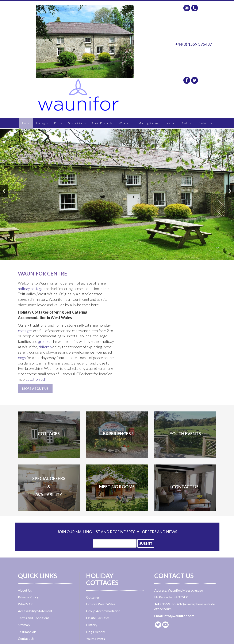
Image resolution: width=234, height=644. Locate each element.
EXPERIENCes (117, 434)
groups (44, 341)
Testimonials (27, 632)
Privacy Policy (28, 597)
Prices (58, 123)
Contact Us (205, 123)
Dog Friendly (95, 632)
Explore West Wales (101, 604)
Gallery (187, 123)
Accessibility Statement (35, 611)
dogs (22, 358)
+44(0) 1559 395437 (194, 44)
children (45, 347)
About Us (25, 590)
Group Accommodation (103, 611)
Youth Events (95, 639)
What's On (26, 604)
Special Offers (77, 123)
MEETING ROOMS (117, 487)
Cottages (42, 123)
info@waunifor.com (179, 616)
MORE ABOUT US (35, 389)
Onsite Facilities (98, 618)
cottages (25, 331)
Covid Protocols (102, 123)
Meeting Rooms (148, 123)
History (92, 625)
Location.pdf (36, 379)
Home (26, 123)
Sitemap (24, 625)
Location (170, 123)
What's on (125, 123)
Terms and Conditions (34, 618)
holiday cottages (32, 289)
